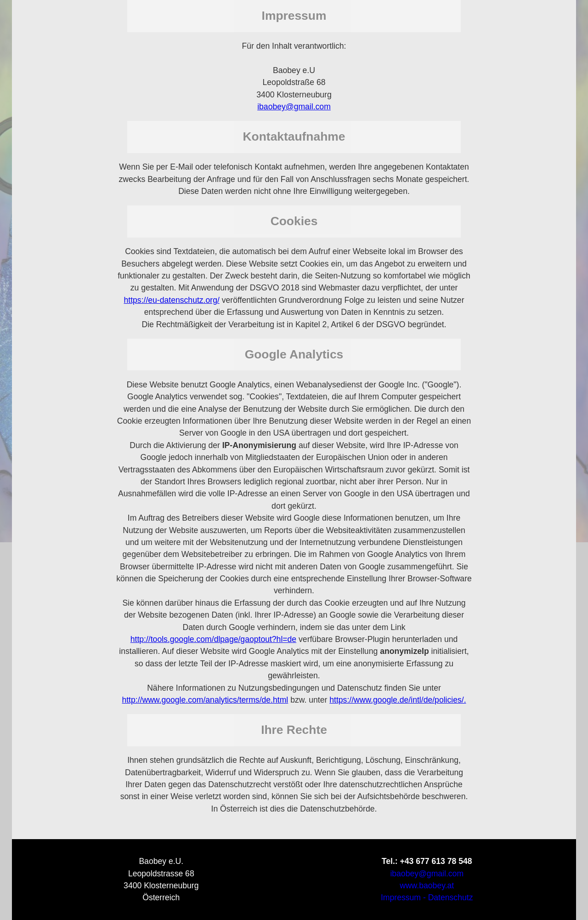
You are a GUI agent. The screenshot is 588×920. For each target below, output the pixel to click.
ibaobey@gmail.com (294, 107)
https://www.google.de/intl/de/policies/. (398, 700)
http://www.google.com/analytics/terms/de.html (205, 700)
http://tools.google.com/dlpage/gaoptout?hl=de (213, 639)
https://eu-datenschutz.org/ (171, 300)
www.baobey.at (427, 886)
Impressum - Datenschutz (427, 897)
